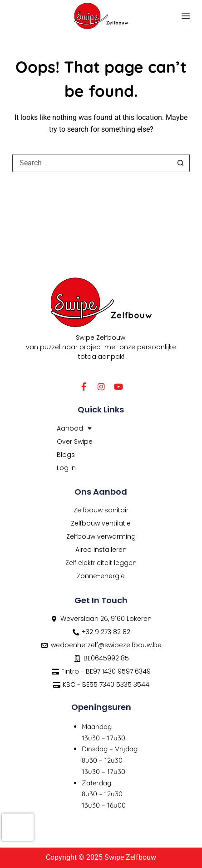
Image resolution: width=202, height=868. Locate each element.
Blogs (66, 455)
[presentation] (18, 827)
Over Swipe (75, 441)
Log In (66, 468)
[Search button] (181, 163)
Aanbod (74, 429)
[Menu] (186, 16)
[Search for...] (92, 163)
